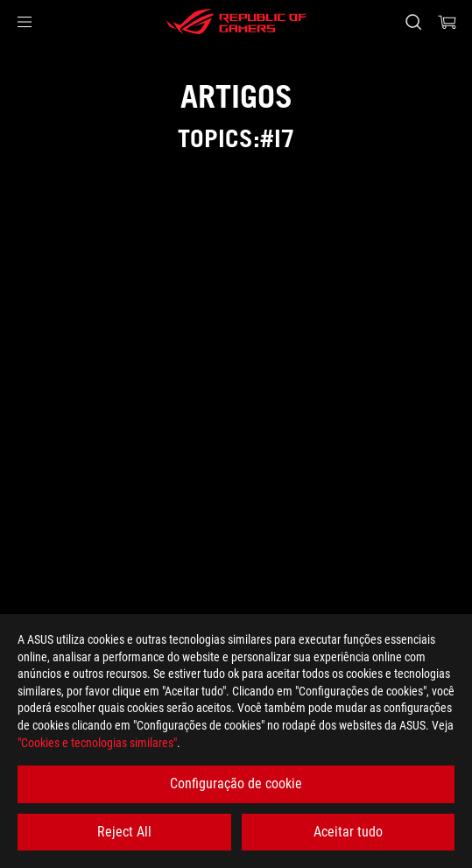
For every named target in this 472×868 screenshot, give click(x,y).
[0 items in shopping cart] (447, 22)
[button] (25, 22)
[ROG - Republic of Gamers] (236, 22)
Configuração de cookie (236, 783)
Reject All (124, 832)
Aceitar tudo (348, 832)
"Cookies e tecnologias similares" (97, 743)
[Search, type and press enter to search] (413, 22)
